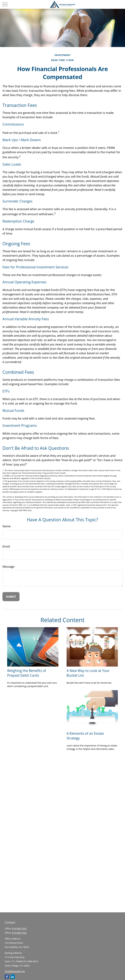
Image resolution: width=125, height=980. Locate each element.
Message (8, 567)
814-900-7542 (19, 933)
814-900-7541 (19, 929)
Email (6, 546)
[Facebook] (7, 977)
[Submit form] (11, 597)
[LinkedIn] (13, 977)
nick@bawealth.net (15, 971)
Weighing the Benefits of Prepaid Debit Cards (27, 673)
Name (7, 526)
